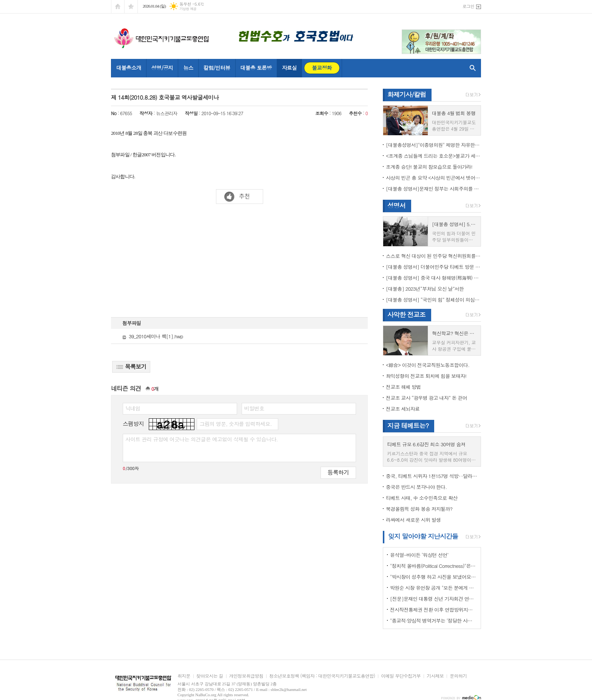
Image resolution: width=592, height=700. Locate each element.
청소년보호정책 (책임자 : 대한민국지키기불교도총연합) (322, 676)
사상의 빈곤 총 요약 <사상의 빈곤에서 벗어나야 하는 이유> (433, 178)
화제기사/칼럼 (407, 94)
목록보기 (131, 366)
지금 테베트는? (408, 426)
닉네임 (133, 408)
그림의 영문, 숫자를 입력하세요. (235, 424)
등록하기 (338, 472)
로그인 (468, 6)
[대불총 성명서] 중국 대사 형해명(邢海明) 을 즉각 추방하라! (433, 278)
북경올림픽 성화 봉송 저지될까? (419, 509)
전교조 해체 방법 (403, 387)
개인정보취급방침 (246, 676)
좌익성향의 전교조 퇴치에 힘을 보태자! (426, 376)
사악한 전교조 (406, 315)
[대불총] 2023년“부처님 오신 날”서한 (425, 289)
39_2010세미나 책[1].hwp (153, 336)
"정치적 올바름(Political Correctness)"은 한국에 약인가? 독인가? (433, 566)
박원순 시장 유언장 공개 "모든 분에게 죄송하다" (433, 588)
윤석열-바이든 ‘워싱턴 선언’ (419, 555)
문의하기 (458, 676)
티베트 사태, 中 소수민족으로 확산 (422, 498)
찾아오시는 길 (210, 676)
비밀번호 (254, 408)
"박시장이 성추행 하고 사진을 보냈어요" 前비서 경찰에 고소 (433, 577)
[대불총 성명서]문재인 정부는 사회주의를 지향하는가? (433, 189)
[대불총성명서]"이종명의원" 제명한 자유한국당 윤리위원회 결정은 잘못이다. (433, 145)
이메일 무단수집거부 (401, 676)
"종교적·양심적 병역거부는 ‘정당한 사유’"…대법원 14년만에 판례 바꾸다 (433, 621)
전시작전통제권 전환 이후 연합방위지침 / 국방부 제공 (433, 610)
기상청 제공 (188, 9)
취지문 (184, 676)
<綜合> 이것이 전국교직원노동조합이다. (428, 365)
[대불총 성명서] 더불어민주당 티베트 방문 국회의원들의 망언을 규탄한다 (433, 267)
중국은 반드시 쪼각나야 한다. (416, 487)
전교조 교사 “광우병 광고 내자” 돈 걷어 (426, 398)
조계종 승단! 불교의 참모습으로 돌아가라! (429, 167)
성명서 (396, 205)
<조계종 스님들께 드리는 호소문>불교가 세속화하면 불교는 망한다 (433, 156)
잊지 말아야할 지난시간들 (423, 536)
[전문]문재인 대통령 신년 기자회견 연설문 (433, 599)
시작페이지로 (118, 7)
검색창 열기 (471, 68)
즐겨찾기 (131, 7)
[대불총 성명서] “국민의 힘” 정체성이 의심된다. (433, 300)
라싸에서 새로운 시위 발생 (413, 520)
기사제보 (435, 676)
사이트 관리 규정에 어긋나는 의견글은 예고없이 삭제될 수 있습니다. (202, 439)
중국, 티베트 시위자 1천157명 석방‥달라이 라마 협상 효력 (433, 476)
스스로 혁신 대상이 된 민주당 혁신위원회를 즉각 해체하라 (433, 256)
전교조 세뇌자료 (403, 409)
